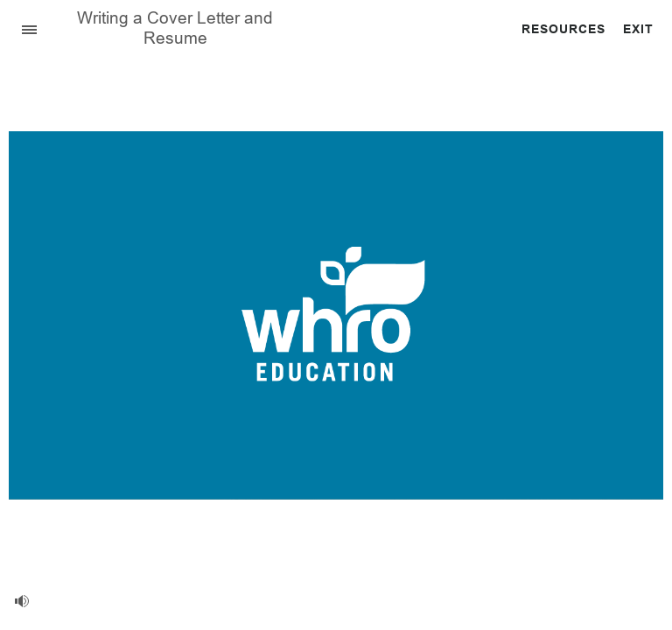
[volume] (22, 601)
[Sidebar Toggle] (22, 28)
